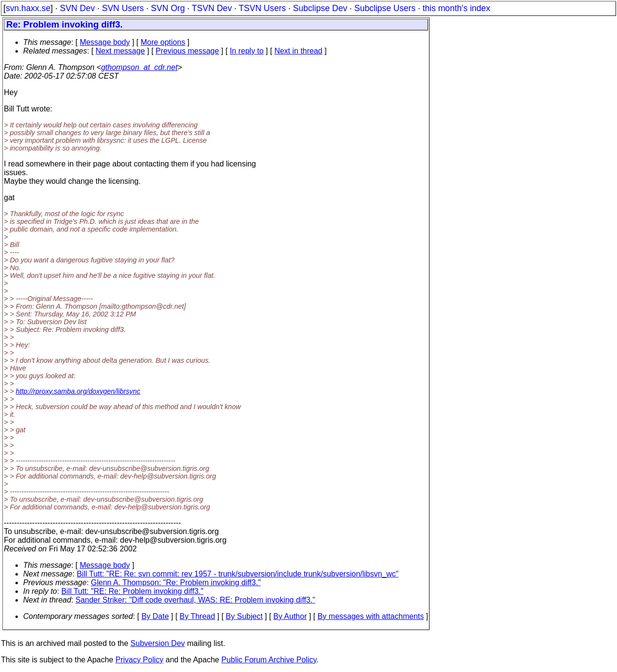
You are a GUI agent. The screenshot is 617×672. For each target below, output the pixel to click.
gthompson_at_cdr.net (140, 67)
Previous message (188, 51)
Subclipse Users (385, 8)
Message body (105, 42)
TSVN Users (262, 8)
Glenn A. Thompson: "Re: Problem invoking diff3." (176, 583)
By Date (155, 616)
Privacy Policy (139, 660)
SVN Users (123, 8)
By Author (290, 616)
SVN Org (168, 8)
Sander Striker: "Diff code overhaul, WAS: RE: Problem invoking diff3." (196, 600)
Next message (120, 51)
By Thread (198, 616)
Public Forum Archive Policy (269, 660)
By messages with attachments (371, 616)
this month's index (456, 8)
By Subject (244, 616)
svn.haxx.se (28, 8)
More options (163, 42)
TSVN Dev (212, 8)
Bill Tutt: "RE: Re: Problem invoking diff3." (132, 591)
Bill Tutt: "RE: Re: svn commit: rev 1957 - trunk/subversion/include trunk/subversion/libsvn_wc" (238, 574)
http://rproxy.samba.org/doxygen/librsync (78, 391)
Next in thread (298, 51)
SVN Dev (77, 8)
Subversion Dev (158, 643)
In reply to (247, 51)
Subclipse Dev (320, 8)
